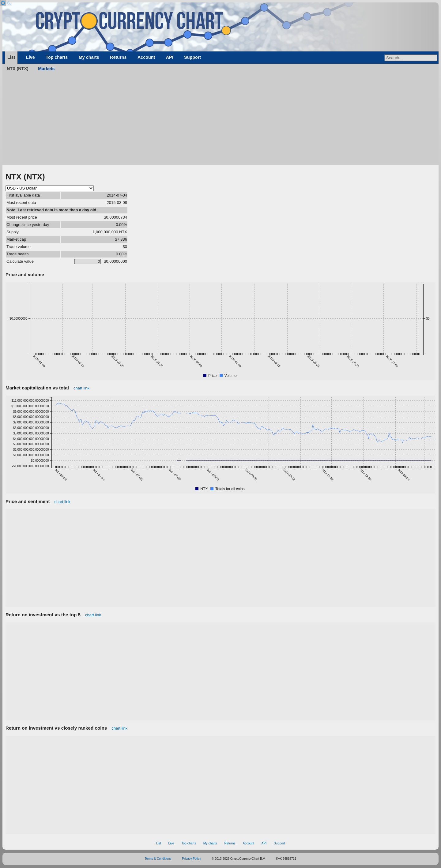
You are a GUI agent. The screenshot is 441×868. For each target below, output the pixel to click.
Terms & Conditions (158, 859)
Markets (46, 69)
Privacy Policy (191, 859)
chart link (81, 388)
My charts (89, 57)
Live (30, 57)
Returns (118, 57)
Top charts (57, 57)
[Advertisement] (221, 119)
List (11, 57)
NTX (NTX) (18, 69)
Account (146, 57)
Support (192, 57)
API (170, 57)
